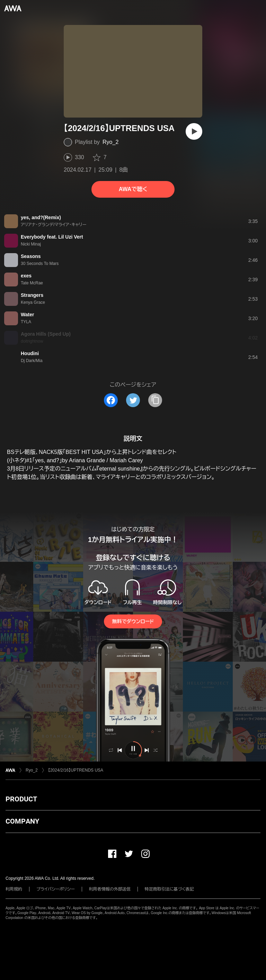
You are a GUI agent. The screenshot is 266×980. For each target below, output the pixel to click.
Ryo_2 (110, 142)
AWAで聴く (133, 189)
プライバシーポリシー (56, 889)
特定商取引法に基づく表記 (169, 889)
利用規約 (14, 889)
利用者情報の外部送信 (110, 889)
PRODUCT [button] (21, 799)
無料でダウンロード (133, 621)
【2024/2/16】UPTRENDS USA (76, 770)
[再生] (194, 131)
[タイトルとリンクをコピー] (155, 400)
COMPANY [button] (22, 821)
